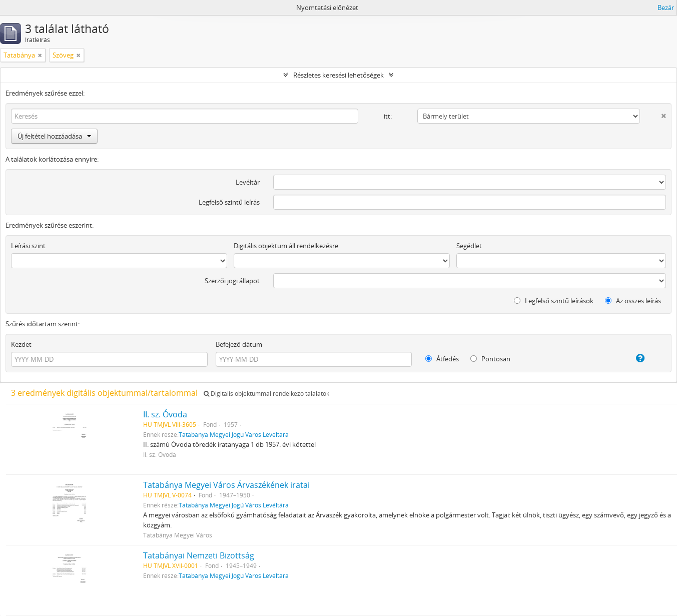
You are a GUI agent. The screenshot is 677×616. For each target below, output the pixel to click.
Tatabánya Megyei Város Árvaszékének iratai (226, 485)
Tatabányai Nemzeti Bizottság (199, 555)
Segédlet (469, 246)
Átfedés (442, 359)
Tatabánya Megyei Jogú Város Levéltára (234, 434)
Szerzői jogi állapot (232, 281)
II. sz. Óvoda (165, 414)
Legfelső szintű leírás (229, 202)
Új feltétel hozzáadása (54, 136)
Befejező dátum (239, 344)
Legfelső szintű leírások (554, 301)
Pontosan (490, 359)
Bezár (666, 8)
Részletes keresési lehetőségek (338, 75)
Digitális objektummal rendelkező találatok (266, 394)
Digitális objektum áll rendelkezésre (286, 246)
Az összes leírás (633, 301)
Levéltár (248, 182)
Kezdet (21, 344)
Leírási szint (28, 246)
